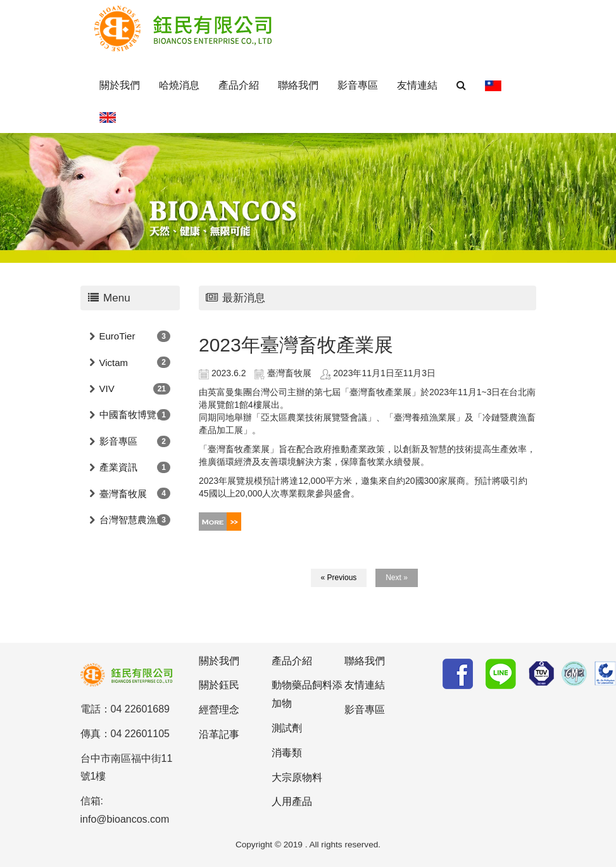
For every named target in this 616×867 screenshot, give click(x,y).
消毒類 (287, 753)
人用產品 (292, 801)
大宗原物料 (297, 777)
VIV (107, 389)
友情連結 (417, 85)
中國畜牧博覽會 (133, 415)
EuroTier (117, 336)
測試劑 (287, 728)
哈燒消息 (179, 85)
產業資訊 (118, 467)
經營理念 (219, 710)
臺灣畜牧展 (123, 494)
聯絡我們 (298, 85)
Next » (397, 578)
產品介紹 (239, 85)
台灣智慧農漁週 (133, 520)
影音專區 (358, 85)
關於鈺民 (219, 685)
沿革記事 (219, 734)
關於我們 (120, 85)
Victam (114, 363)
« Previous (339, 578)
